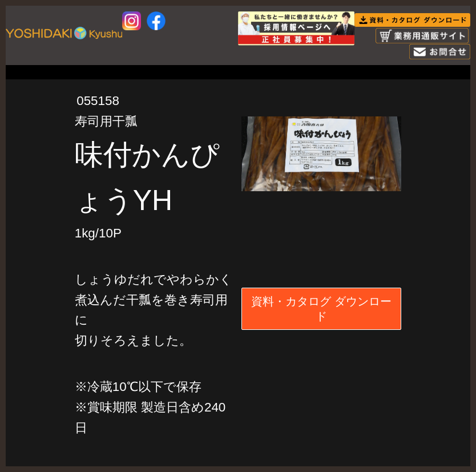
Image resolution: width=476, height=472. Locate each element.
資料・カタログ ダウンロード (321, 309)
